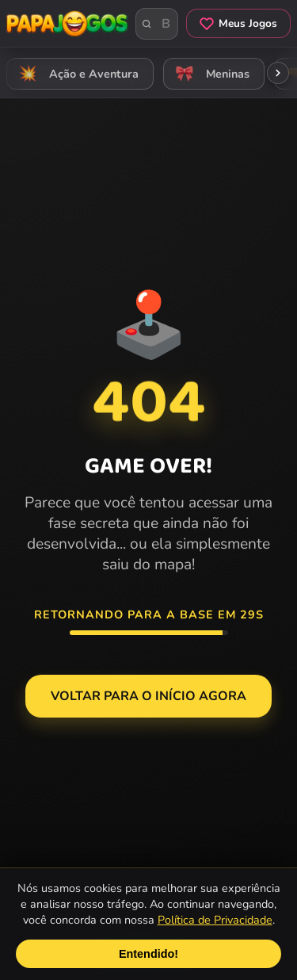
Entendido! (148, 954)
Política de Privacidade (215, 920)
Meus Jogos (238, 23)
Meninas (210, 74)
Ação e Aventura (76, 74)
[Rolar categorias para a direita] (278, 73)
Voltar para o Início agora (148, 696)
